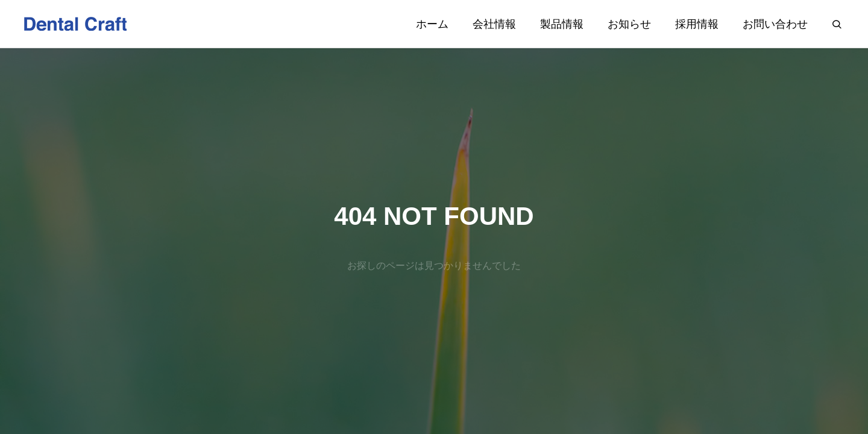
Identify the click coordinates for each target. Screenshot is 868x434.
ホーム (432, 24)
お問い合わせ (775, 24)
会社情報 (494, 24)
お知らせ (629, 24)
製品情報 (562, 24)
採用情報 (697, 24)
